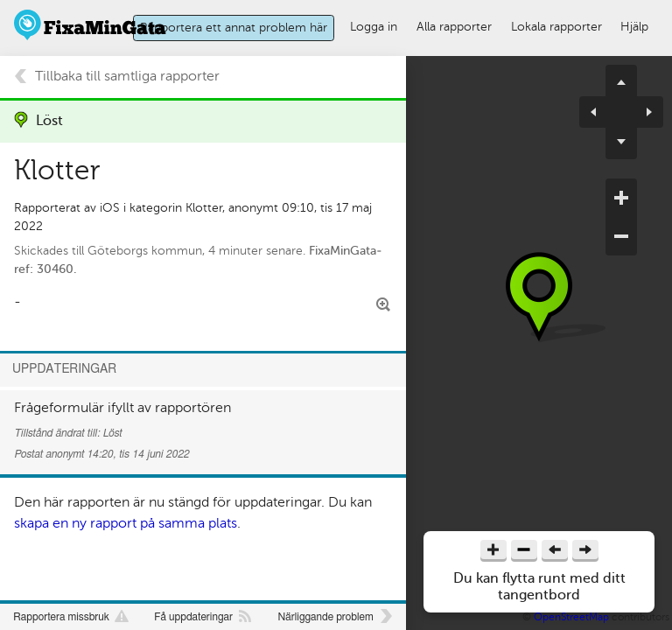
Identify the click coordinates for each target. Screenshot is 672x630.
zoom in (621, 198)
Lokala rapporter (556, 26)
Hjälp (634, 26)
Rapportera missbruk (61, 617)
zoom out (621, 236)
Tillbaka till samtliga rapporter (127, 76)
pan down (621, 143)
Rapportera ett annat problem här (234, 27)
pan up (621, 80)
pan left (600, 112)
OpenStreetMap (571, 617)
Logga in (374, 26)
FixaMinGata (91, 25)
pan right (642, 112)
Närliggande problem (325, 617)
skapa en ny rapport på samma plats (126, 523)
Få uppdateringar (193, 617)
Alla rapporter (454, 26)
